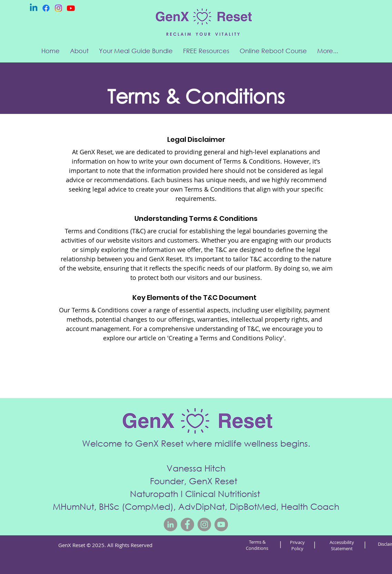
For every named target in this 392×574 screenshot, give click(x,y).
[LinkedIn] (170, 524)
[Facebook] (46, 8)
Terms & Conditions (257, 545)
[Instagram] (58, 8)
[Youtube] (71, 8)
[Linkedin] (34, 8)
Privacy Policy (297, 545)
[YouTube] (221, 524)
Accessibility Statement (342, 545)
